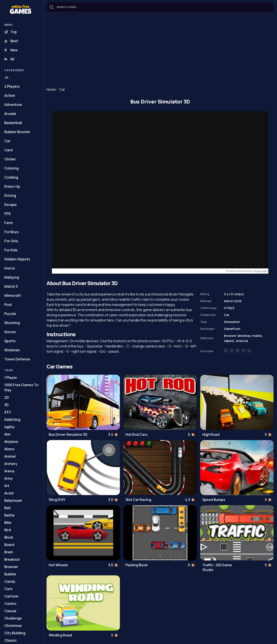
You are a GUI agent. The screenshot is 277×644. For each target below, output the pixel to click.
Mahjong (12, 277)
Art (7, 486)
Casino (10, 604)
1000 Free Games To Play (21, 387)
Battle (9, 515)
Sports (10, 341)
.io (6, 77)
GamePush (232, 329)
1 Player (11, 378)
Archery (11, 464)
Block (9, 537)
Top (11, 32)
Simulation (232, 322)
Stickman (12, 350)
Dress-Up (12, 186)
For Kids (11, 250)
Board (9, 545)
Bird (8, 530)
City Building (15, 633)
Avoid (9, 493)
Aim (7, 434)
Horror (10, 268)
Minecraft (13, 295)
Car (7, 141)
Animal (10, 456)
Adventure (13, 105)
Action (10, 95)
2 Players (12, 86)
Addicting (12, 420)
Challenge (13, 618)
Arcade (10, 114)
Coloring (11, 168)
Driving (10, 195)
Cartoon (11, 596)
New (11, 50)
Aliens (9, 449)
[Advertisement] (160, 50)
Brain (9, 552)
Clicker (10, 159)
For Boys (11, 232)
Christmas (13, 626)
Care (8, 589)
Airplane (11, 442)
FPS (7, 214)
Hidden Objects (17, 259)
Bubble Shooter (17, 132)
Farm (9, 223)
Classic (10, 640)
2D (7, 397)
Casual (10, 611)
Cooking (11, 177)
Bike (8, 523)
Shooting (12, 323)
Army (9, 478)
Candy (10, 581)
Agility (10, 427)
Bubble (10, 574)
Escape (10, 205)
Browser (11, 567)
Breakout (12, 559)
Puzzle (10, 314)
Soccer (10, 332)
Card (8, 150)
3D (6, 405)
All (9, 59)
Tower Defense (17, 359)
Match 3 (11, 286)
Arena (9, 471)
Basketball (13, 123)
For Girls (11, 241)
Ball (7, 508)
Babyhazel (13, 500)
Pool (8, 305)
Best (11, 41)
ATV (8, 412)
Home (51, 89)
